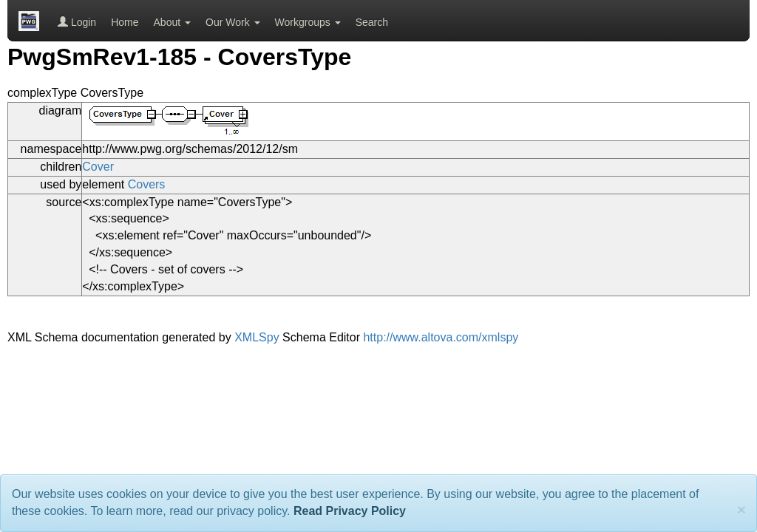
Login (77, 22)
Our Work (233, 22)
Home (125, 22)
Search (372, 22)
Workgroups (308, 22)
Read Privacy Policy (350, 511)
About (172, 22)
